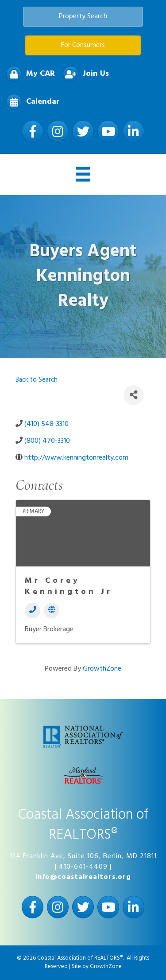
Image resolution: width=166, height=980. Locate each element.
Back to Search (37, 380)
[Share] (133, 395)
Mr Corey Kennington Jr (69, 586)
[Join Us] (84, 74)
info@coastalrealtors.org (83, 877)
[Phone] (33, 611)
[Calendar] (31, 102)
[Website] (52, 611)
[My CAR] (28, 74)
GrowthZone (102, 669)
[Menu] (83, 174)
